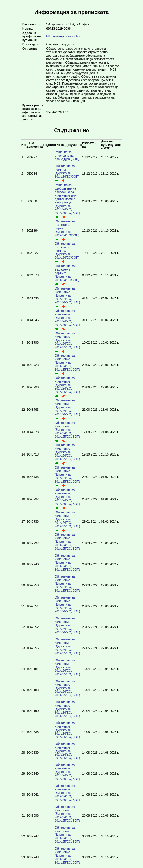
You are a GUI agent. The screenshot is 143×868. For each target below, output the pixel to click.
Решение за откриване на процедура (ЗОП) (68, 157)
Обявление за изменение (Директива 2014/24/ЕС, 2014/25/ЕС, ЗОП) (68, 298)
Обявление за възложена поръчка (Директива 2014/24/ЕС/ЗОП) (68, 231)
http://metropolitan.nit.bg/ (63, 36)
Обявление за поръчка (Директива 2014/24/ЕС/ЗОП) (68, 174)
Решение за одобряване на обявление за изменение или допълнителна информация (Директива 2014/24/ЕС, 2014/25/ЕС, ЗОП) (68, 201)
